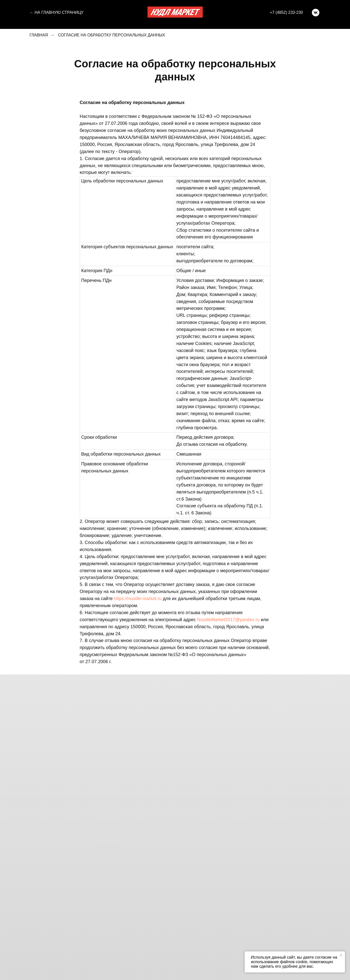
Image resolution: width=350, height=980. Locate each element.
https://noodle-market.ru (138, 599)
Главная (39, 35)
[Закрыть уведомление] (341, 955)
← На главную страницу (57, 12)
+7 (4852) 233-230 (286, 12)
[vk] (316, 13)
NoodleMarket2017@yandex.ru (228, 620)
